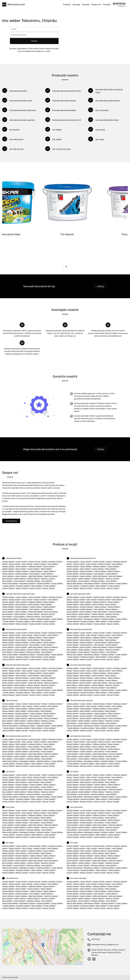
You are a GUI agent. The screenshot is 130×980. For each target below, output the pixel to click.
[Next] (125, 218)
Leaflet (69, 964)
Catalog (100, 286)
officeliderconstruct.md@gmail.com (105, 945)
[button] (43, 945)
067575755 (96, 939)
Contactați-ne (11, 521)
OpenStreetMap (79, 964)
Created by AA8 (13, 977)
